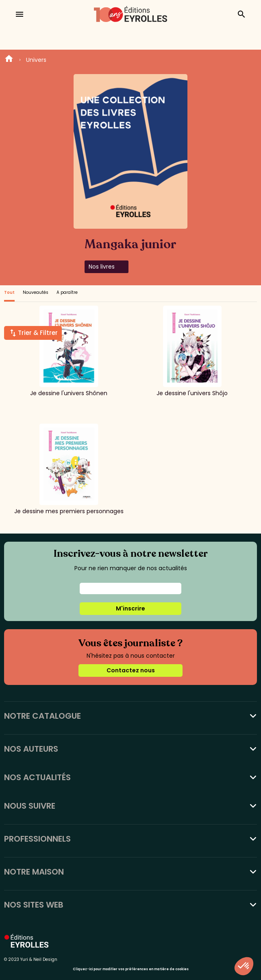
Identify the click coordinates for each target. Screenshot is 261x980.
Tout (9, 292)
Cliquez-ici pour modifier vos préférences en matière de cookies (131, 969)
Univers (36, 60)
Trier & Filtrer (38, 333)
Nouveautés (36, 292)
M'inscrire (130, 608)
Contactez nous (131, 670)
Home (9, 60)
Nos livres (102, 267)
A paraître (67, 292)
